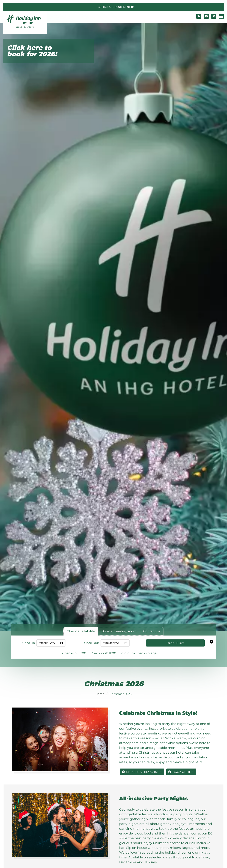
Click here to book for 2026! (32, 51)
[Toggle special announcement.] (116, 7)
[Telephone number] (199, 16)
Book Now (175, 643)
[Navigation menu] (221, 16)
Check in (29, 643)
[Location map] (214, 16)
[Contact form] (206, 16)
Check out (92, 643)
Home (100, 694)
